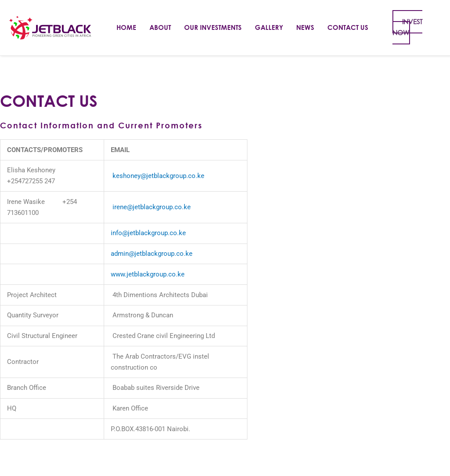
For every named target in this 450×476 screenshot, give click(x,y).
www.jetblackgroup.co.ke (148, 274)
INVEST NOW (407, 27)
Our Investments (213, 27)
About (160, 27)
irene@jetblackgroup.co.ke (152, 207)
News (305, 27)
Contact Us (348, 27)
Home (126, 27)
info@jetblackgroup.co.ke (148, 233)
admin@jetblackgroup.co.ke (152, 254)
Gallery (269, 27)
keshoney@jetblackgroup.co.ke (158, 176)
